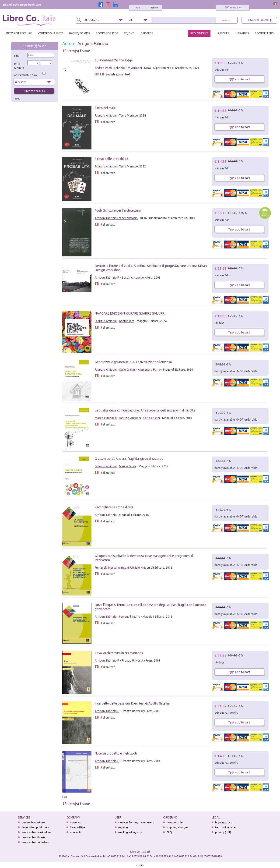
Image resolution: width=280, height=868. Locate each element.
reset (17, 99)
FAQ (169, 832)
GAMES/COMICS (79, 33)
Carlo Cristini (127, 370)
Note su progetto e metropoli (116, 753)
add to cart (239, 79)
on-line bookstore (33, 822)
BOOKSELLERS (264, 33)
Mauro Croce (128, 466)
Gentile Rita (127, 321)
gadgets (147, 33)
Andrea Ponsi (103, 68)
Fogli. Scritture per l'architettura (118, 210)
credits (140, 865)
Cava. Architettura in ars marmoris (119, 653)
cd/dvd (129, 33)
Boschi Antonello (133, 278)
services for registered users (136, 822)
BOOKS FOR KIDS (107, 33)
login (137, 8)
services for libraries (34, 837)
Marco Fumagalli (106, 418)
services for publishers (35, 842)
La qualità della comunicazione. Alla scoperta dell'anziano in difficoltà (145, 410)
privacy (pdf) (223, 832)
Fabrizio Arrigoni (106, 115)
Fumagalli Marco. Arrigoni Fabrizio (117, 568)
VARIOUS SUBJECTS (51, 33)
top (65, 797)
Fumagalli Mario (130, 617)
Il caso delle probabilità (111, 159)
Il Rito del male (105, 108)
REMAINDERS (199, 33)
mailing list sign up (130, 832)
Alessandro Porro (149, 370)
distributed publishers (35, 827)
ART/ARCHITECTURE (19, 33)
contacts (76, 832)
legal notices (223, 822)
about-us (76, 822)
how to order (175, 822)
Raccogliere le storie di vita (114, 507)
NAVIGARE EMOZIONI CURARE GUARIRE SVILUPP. (130, 313)
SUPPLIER (224, 33)
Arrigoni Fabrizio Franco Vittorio (116, 218)
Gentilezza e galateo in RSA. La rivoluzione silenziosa (133, 362)
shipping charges (177, 827)
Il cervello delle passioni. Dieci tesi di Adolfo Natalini (132, 703)
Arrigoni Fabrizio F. (107, 278)
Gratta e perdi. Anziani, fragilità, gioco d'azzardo (129, 459)
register (154, 8)
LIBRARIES (242, 33)
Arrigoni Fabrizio (93, 43)
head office (77, 827)
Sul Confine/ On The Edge (114, 60)
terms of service (225, 827)
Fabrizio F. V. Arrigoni (128, 68)
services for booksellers (36, 832)
